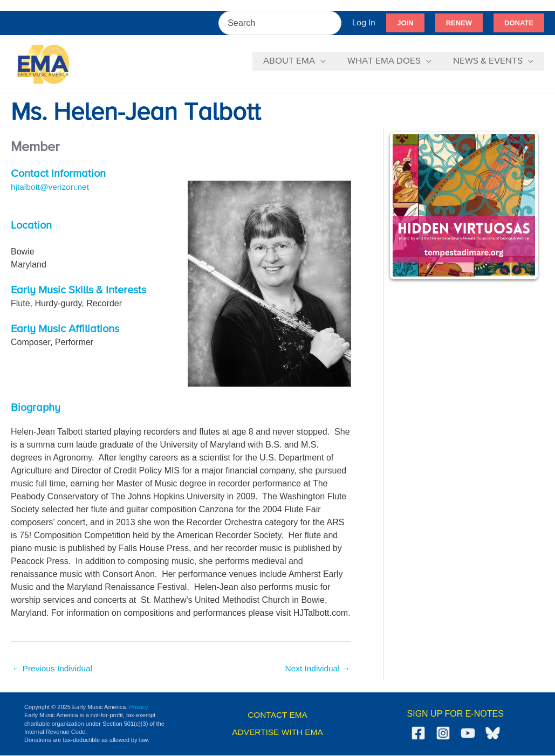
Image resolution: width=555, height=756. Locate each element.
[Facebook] (418, 734)
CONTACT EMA (277, 716)
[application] (328, 61)
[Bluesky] (493, 734)
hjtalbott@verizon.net (52, 187)
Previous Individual (54, 669)
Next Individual (316, 669)
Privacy (139, 707)
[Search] (334, 23)
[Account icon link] (364, 23)
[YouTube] (468, 734)
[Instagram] (443, 734)
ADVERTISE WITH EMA (277, 733)
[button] (405, 23)
